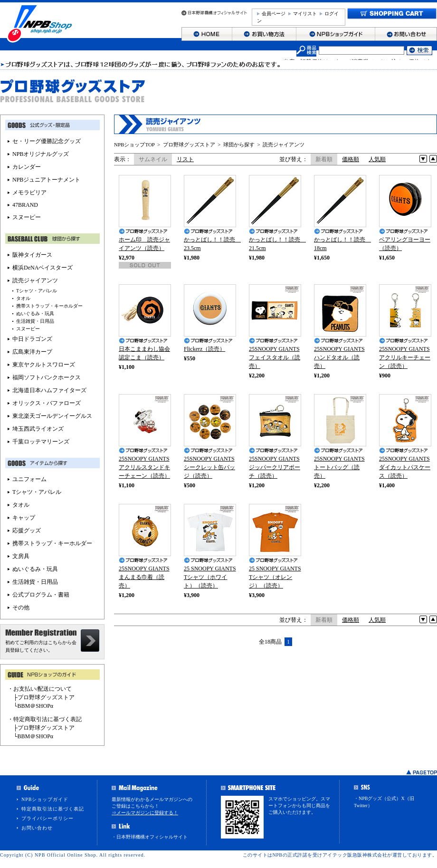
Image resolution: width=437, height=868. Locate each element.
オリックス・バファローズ (47, 403)
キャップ (24, 518)
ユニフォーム (29, 479)
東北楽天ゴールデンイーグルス (52, 416)
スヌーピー (27, 217)
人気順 (377, 159)
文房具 (21, 556)
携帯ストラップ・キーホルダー (49, 306)
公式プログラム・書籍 (41, 595)
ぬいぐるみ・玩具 (35, 313)
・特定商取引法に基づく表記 (45, 719)
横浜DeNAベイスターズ (43, 268)
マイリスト (305, 14)
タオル (23, 298)
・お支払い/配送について (40, 689)
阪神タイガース (32, 255)
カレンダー (27, 167)
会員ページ (274, 14)
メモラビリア (29, 193)
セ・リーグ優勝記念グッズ (47, 141)
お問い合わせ (37, 828)
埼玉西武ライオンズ (38, 429)
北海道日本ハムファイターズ (49, 390)
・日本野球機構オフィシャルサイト (150, 837)
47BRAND (25, 205)
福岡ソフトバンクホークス (47, 377)
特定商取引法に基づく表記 (53, 809)
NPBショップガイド (45, 799)
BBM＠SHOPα (36, 706)
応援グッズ (27, 530)
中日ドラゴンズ (32, 339)
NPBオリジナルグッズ (41, 154)
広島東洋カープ (32, 352)
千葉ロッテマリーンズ (41, 442)
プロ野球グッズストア (189, 145)
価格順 (351, 159)
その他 (21, 608)
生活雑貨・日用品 (35, 321)
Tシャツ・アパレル (37, 291)
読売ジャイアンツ (284, 145)
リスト (185, 159)
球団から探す (239, 145)
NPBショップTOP (134, 145)
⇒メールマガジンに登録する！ (145, 813)
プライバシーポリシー (47, 818)
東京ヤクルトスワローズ (44, 365)
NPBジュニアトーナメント (46, 180)
